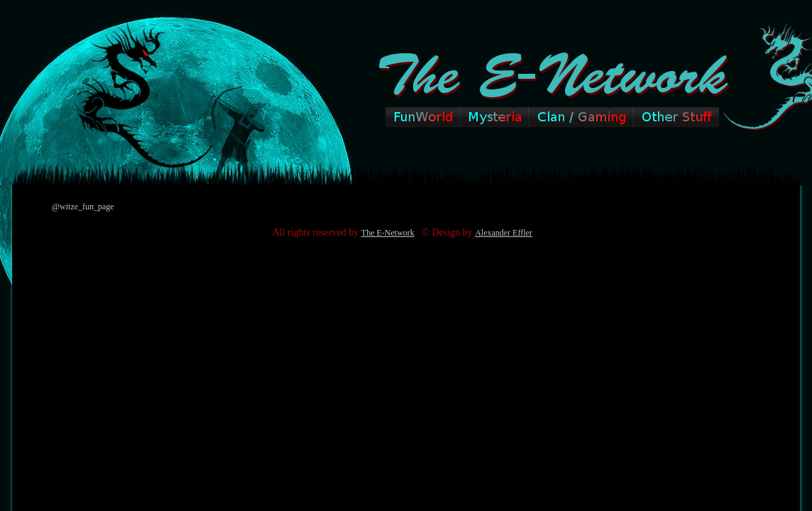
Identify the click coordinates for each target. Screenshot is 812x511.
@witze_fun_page (83, 207)
